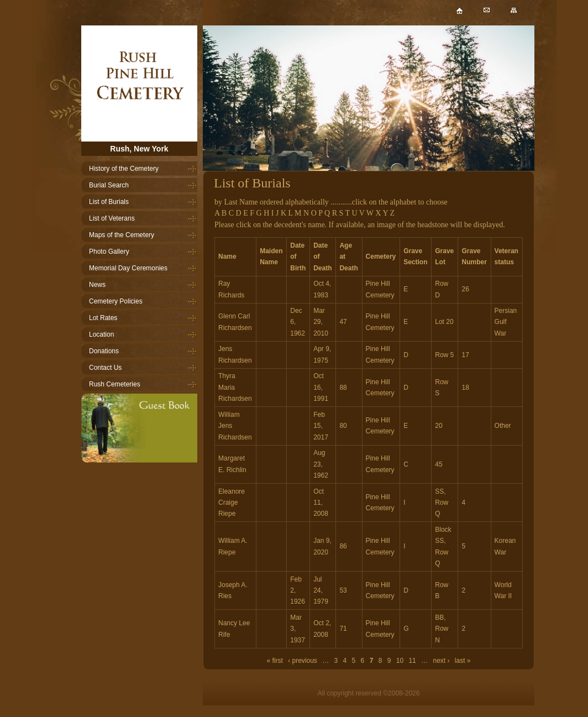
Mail (495, 16)
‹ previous (303, 661)
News (97, 285)
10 (400, 661)
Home (139, 83)
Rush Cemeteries (115, 384)
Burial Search (109, 185)
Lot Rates (103, 318)
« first (274, 661)
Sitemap (523, 16)
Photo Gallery (109, 252)
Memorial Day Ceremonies (128, 268)
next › (441, 661)
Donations (104, 351)
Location (101, 334)
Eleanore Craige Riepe (232, 503)
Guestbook (139, 428)
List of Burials (109, 202)
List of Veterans (112, 218)
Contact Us (105, 368)
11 (412, 661)
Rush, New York (139, 149)
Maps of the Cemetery (122, 235)
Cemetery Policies (116, 301)
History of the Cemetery (124, 169)
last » (463, 661)
